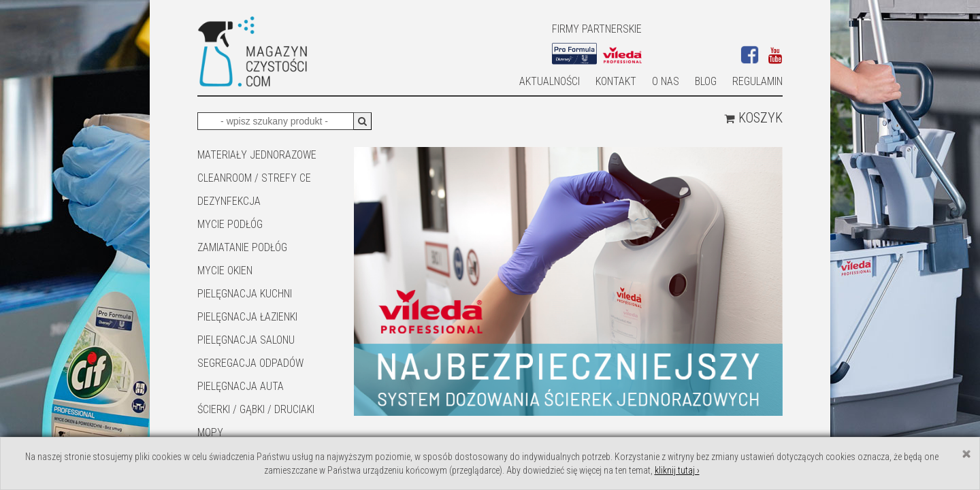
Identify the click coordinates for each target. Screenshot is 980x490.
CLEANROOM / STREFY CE (254, 178)
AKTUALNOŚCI (550, 81)
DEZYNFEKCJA (229, 201)
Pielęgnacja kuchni (245, 294)
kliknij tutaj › (677, 470)
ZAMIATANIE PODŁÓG (242, 247)
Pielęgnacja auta (241, 386)
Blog (706, 81)
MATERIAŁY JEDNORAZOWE (257, 155)
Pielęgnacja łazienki (247, 317)
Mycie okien (225, 271)
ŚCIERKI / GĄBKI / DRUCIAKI (256, 409)
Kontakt (616, 81)
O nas (666, 81)
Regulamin (757, 81)
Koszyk (753, 118)
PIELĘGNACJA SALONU (246, 340)
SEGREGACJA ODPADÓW (250, 363)
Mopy (210, 432)
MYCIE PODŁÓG (230, 224)
